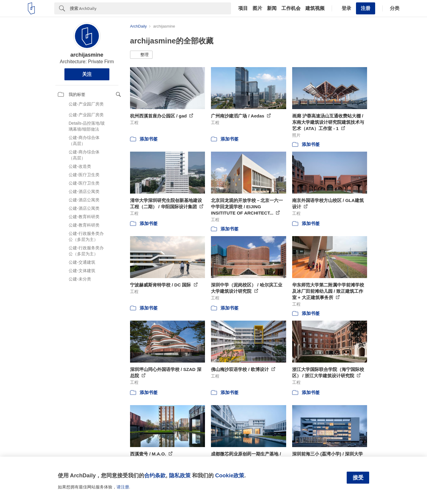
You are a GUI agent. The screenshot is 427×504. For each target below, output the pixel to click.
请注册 (123, 487)
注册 (366, 8)
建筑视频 (315, 8)
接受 (358, 478)
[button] (141, 55)
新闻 (272, 8)
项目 (243, 8)
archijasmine (87, 55)
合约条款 (155, 475)
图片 (257, 8)
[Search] (150, 8)
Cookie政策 (230, 475)
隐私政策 (180, 475)
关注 (87, 74)
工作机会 (291, 8)
